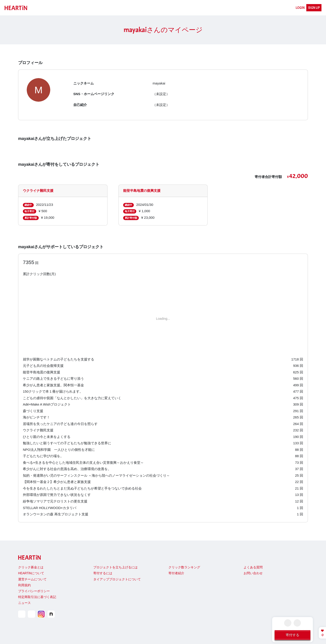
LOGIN (300, 8)
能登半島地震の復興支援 (142, 191)
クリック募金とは (31, 567)
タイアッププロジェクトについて (117, 579)
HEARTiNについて (31, 573)
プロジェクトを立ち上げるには (115, 567)
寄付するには (103, 573)
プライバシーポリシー (34, 591)
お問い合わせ (253, 573)
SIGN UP (314, 8)
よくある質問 (253, 567)
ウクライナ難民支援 (38, 191)
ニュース (24, 603)
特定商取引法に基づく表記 (37, 597)
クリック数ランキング (184, 567)
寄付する (292, 635)
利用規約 (24, 585)
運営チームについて (32, 579)
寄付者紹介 (176, 573)
